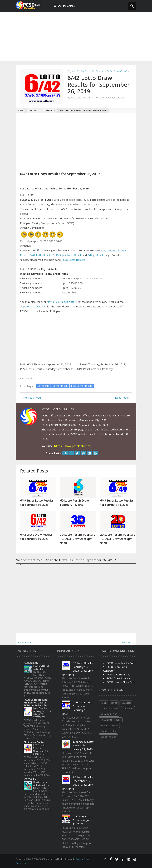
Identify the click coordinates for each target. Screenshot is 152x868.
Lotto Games (65, 6)
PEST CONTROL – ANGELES (42, 667)
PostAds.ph (31, 663)
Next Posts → (124, 398)
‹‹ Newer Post (24, 642)
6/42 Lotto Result (40, 255)
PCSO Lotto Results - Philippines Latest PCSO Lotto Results (36, 703)
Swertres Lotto (108, 731)
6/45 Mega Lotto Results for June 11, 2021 (83, 820)
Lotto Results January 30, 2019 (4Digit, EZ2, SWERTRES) (42, 713)
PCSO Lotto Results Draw (121, 663)
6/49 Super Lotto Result (67, 255)
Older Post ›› (129, 642)
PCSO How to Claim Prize (121, 682)
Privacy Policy (83, 859)
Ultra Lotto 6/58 (109, 737)
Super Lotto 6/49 (109, 725)
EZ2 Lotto (126, 703)
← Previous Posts (31, 398)
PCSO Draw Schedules (119, 678)
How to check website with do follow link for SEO (41, 787)
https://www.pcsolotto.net (72, 446)
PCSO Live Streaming (118, 674)
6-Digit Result (96, 255)
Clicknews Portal (34, 742)
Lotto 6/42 (128, 708)
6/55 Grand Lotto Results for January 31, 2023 (83, 745)
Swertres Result (110, 250)
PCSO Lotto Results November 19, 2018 (41, 749)
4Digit (104, 703)
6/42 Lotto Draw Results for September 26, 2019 (97, 84)
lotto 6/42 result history (63, 302)
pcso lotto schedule (35, 306)
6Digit (114, 703)
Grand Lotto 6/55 (109, 708)
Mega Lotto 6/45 (109, 714)
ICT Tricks (30, 779)
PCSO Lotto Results (73, 260)
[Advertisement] (76, 36)
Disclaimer (21, 863)
